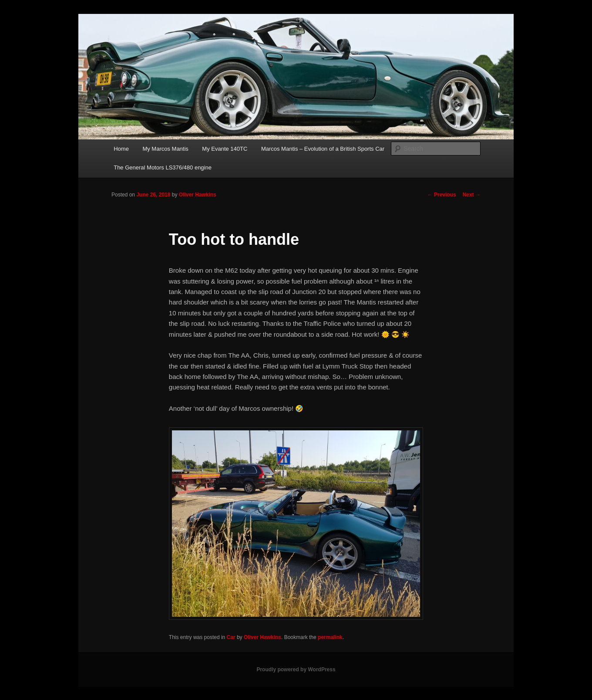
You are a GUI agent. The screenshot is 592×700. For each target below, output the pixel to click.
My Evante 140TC (225, 149)
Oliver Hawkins (198, 195)
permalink (330, 637)
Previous (442, 195)
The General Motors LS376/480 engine (163, 167)
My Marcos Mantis (165, 149)
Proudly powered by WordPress (296, 670)
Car (231, 637)
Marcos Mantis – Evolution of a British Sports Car (323, 149)
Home (121, 149)
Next (472, 195)
